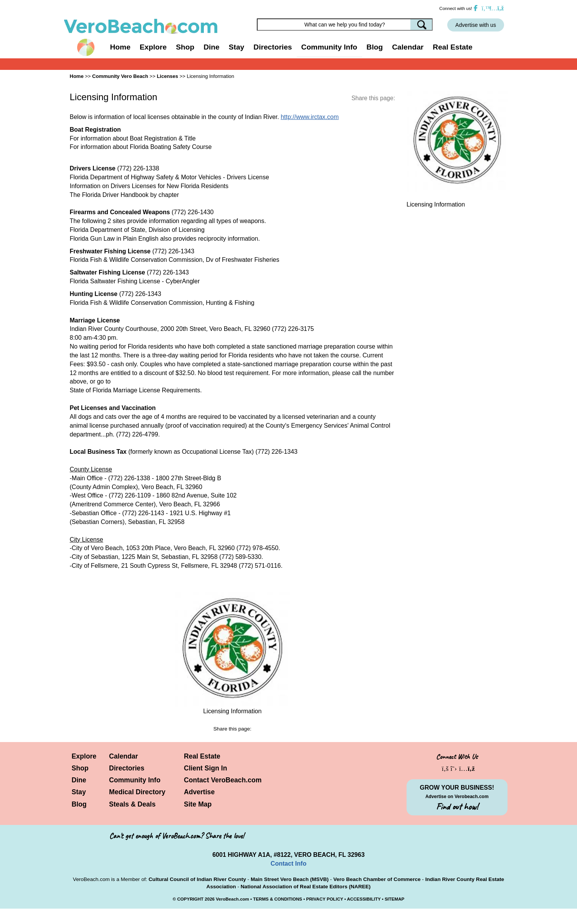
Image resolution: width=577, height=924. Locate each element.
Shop (80, 768)
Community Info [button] (329, 47)
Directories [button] (273, 47)
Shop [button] (185, 47)
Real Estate (452, 47)
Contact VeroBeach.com (223, 780)
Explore (84, 756)
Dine (212, 47)
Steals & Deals (132, 804)
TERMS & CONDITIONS (278, 899)
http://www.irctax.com (310, 117)
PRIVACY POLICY (324, 899)
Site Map (198, 804)
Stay (79, 792)
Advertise (199, 792)
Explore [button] (153, 47)
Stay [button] (237, 47)
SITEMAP (394, 899)
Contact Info (288, 864)
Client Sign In (205, 768)
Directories (127, 768)
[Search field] (345, 25)
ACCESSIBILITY (364, 899)
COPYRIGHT (190, 899)
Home (120, 47)
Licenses (167, 76)
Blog (375, 47)
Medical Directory (137, 792)
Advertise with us (476, 25)
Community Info (135, 780)
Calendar (408, 47)
